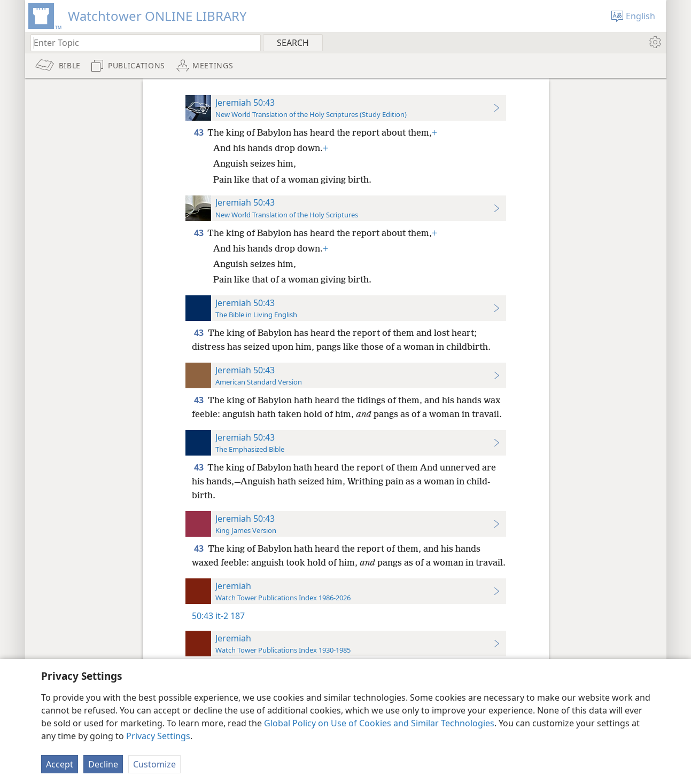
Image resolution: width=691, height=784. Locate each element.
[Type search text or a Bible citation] (141, 42)
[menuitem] (654, 42)
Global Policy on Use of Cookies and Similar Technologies (379, 723)
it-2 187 (230, 616)
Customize (154, 764)
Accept (60, 764)
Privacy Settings (158, 736)
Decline (103, 764)
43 (200, 132)
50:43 (203, 616)
